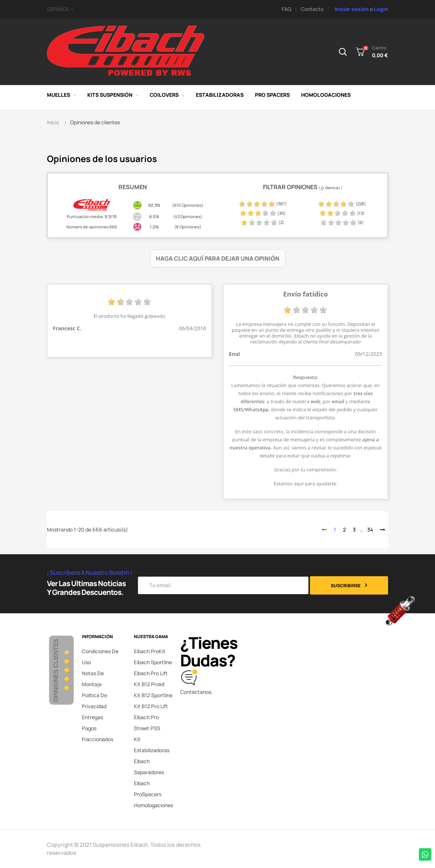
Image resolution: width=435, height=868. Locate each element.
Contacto (312, 9)
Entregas (92, 717)
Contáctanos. (196, 692)
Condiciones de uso (100, 657)
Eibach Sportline (153, 662)
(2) (263, 222)
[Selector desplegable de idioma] (129, 9)
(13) (342, 213)
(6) (342, 222)
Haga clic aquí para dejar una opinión (218, 258)
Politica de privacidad (94, 701)
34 (370, 529)
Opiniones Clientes (56, 670)
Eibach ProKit (150, 651)
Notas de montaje (93, 679)
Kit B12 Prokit (149, 684)
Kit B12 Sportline (153, 695)
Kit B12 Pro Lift (151, 706)
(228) (342, 204)
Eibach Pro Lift (151, 673)
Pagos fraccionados (98, 734)
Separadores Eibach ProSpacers (149, 783)
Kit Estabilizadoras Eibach (152, 750)
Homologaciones (153, 805)
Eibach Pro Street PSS (147, 723)
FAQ (286, 9)
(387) (263, 204)
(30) (263, 213)
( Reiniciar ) (330, 188)
